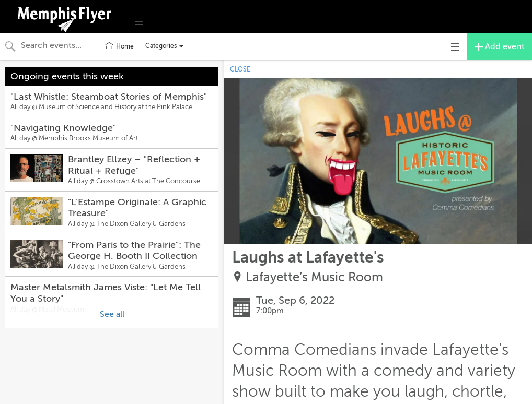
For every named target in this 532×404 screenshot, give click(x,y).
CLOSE (240, 69)
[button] (139, 25)
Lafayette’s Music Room (314, 277)
